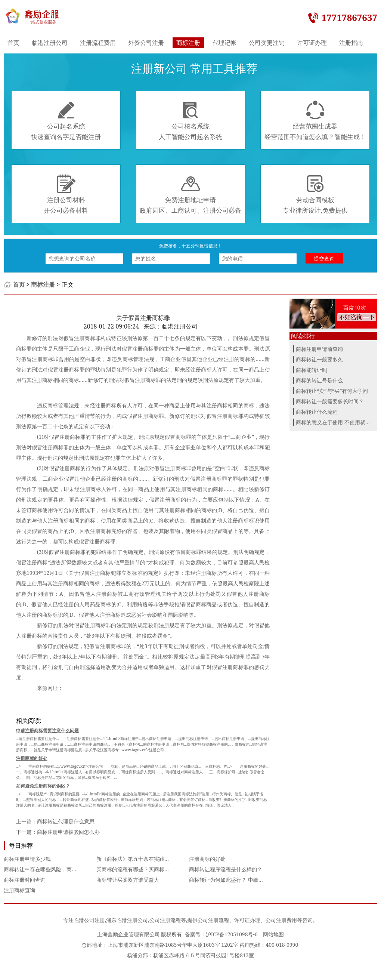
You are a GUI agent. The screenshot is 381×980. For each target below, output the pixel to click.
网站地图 (273, 934)
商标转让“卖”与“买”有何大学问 (332, 391)
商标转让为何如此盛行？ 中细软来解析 (234, 880)
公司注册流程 (165, 920)
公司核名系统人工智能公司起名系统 (190, 121)
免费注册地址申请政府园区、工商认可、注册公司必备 (190, 194)
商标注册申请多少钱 (27, 859)
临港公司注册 (89, 920)
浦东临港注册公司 (127, 920)
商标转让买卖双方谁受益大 (128, 880)
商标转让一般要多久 (319, 359)
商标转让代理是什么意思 (66, 821)
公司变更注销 (267, 43)
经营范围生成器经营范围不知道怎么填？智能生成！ (315, 121)
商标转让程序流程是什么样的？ (226, 869)
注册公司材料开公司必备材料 (66, 194)
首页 (13, 43)
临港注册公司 (50, 43)
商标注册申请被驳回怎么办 (68, 832)
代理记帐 (224, 43)
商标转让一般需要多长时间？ (330, 401)
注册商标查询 (19, 890)
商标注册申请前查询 (319, 349)
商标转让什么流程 (317, 412)
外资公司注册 (146, 43)
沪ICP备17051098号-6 (232, 934)
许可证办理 (312, 43)
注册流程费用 (98, 43)
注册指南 (351, 43)
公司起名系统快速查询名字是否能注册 (66, 121)
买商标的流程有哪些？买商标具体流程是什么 (149, 869)
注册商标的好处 (207, 859)
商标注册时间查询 (25, 880)
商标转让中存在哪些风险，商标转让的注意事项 (59, 869)
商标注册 (188, 43)
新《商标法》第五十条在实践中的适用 (141, 859)
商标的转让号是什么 (319, 380)
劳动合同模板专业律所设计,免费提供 (315, 194)
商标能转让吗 (312, 370)
